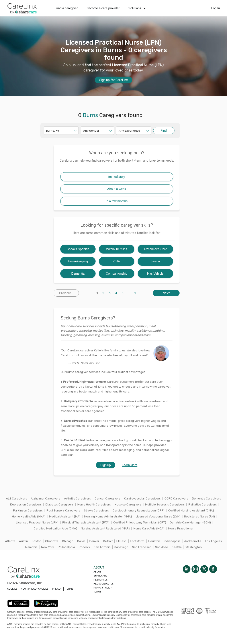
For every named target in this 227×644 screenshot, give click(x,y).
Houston (154, 541)
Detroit (108, 541)
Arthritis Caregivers (77, 498)
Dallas (81, 541)
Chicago (68, 541)
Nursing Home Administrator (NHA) (108, 516)
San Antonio (102, 547)
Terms (97, 592)
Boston (37, 541)
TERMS (69, 589)
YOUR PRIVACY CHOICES (35, 589)
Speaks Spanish (78, 249)
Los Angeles (213, 541)
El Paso (121, 541)
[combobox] (46, 131)
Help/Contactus (104, 584)
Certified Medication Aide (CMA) (55, 528)
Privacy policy (103, 588)
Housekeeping (78, 261)
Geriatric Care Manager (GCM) (190, 522)
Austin (23, 541)
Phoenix (84, 547)
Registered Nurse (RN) (200, 516)
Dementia (78, 273)
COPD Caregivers (176, 498)
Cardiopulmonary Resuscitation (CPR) (139, 510)
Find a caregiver (67, 8)
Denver (94, 541)
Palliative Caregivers (203, 504)
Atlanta (10, 541)
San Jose (162, 547)
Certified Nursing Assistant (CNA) (191, 510)
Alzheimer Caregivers (46, 498)
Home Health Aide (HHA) (29, 516)
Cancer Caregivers (108, 498)
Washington (194, 547)
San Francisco (142, 547)
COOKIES (12, 589)
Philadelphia (66, 547)
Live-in (155, 261)
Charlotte (52, 541)
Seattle (177, 547)
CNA (117, 261)
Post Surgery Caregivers (63, 510)
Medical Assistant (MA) (65, 516)
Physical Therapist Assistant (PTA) (86, 522)
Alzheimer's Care (155, 249)
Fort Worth (137, 541)
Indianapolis (172, 541)
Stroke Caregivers (96, 510)
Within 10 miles (117, 249)
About (97, 572)
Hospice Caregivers (128, 504)
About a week (117, 189)
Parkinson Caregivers (28, 510)
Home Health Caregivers (94, 504)
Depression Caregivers (26, 504)
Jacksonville (193, 541)
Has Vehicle (155, 273)
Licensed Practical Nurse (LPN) (37, 522)
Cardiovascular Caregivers (142, 498)
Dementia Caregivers (206, 498)
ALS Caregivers (17, 498)
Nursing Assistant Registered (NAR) (105, 528)
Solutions (137, 8)
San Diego (121, 547)
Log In (216, 8)
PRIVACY (57, 589)
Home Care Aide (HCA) (149, 528)
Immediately (116, 177)
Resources (101, 580)
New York (48, 547)
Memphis (31, 547)
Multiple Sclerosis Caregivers (165, 504)
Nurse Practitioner (181, 528)
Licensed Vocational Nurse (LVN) (158, 516)
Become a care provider (103, 8)
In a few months (117, 201)
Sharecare (100, 576)
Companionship (116, 273)
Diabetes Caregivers (60, 504)
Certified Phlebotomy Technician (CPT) (140, 522)
